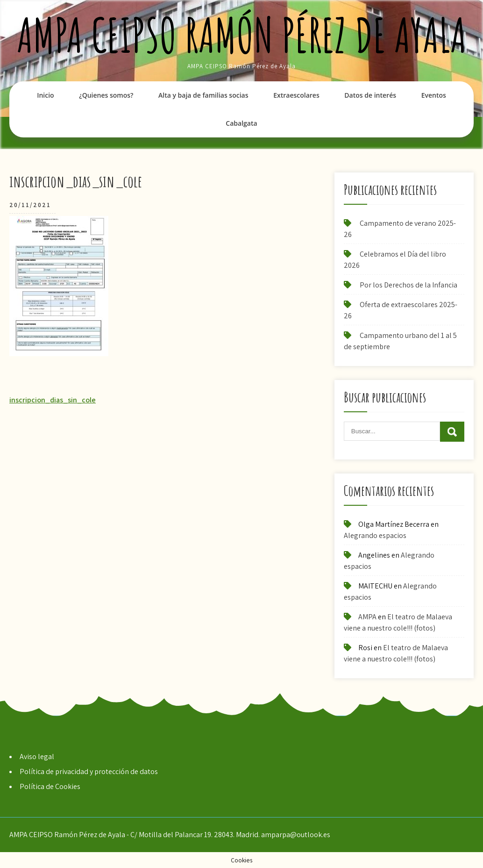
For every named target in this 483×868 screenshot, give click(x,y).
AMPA (367, 617)
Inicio (45, 95)
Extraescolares (296, 95)
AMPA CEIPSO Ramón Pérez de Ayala (242, 35)
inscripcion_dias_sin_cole (53, 400)
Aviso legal (37, 757)
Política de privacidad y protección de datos (89, 771)
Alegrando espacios (375, 535)
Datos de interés (370, 95)
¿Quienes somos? (106, 95)
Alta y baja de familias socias (203, 95)
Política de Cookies (50, 786)
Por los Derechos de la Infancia (408, 285)
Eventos (434, 95)
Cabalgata (241, 123)
